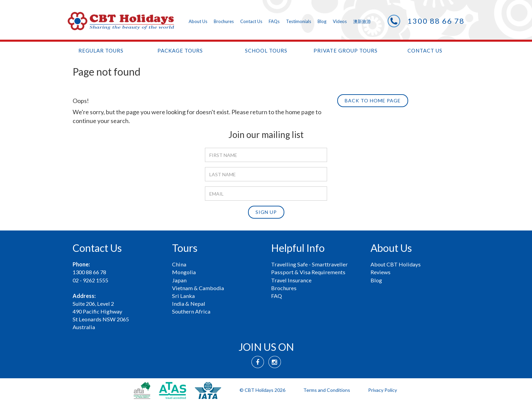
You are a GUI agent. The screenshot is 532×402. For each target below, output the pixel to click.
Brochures (224, 21)
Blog (322, 21)
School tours (266, 51)
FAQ (277, 296)
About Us (198, 21)
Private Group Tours (346, 51)
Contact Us (251, 21)
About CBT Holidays (396, 264)
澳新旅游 (362, 21)
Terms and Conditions (327, 390)
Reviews (381, 272)
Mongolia (184, 272)
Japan (179, 280)
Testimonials (299, 21)
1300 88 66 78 (436, 21)
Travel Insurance (291, 280)
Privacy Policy (383, 390)
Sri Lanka (183, 296)
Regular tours (101, 51)
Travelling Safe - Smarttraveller (309, 264)
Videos (340, 21)
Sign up (266, 212)
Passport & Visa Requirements (308, 272)
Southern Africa (191, 311)
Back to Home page (373, 100)
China (179, 264)
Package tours (180, 51)
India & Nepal (189, 304)
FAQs (274, 21)
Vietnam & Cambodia (198, 288)
